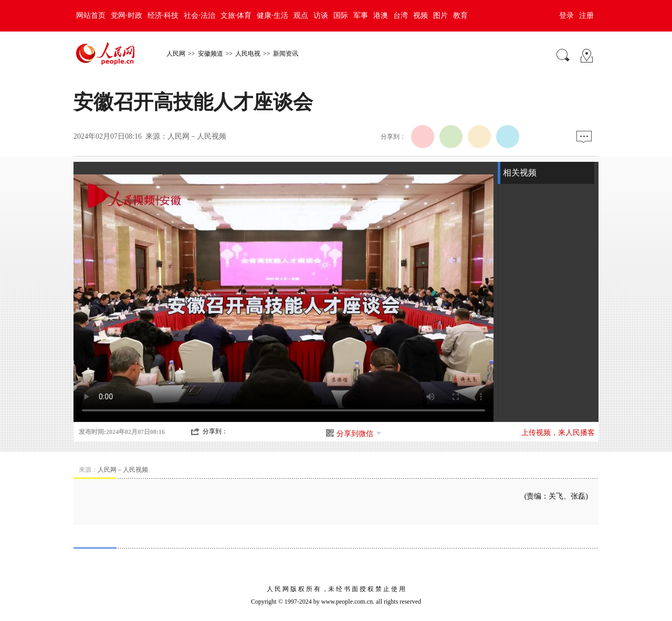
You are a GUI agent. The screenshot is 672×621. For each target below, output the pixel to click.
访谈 (321, 15)
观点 (301, 15)
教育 (460, 15)
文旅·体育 (236, 15)
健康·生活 (272, 15)
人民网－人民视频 (197, 136)
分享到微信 (359, 434)
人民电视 (248, 54)
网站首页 (91, 15)
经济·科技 (163, 15)
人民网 (176, 54)
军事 (361, 15)
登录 (566, 15)
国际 (341, 15)
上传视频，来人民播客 (558, 433)
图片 (440, 15)
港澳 (381, 15)
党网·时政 (127, 15)
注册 (586, 15)
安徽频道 (211, 54)
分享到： (215, 431)
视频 (421, 15)
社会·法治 (199, 15)
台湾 (401, 15)
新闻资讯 (286, 54)
